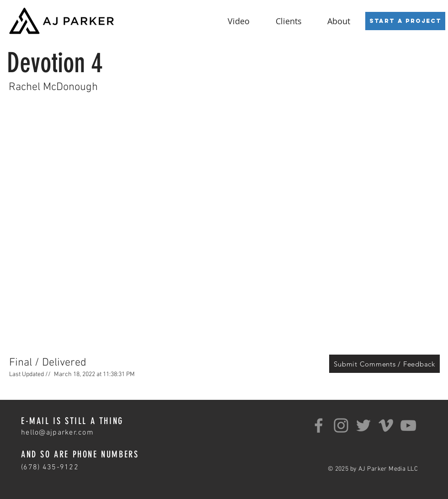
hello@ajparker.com (57, 433)
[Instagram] (341, 425)
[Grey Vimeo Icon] (386, 425)
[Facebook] (319, 425)
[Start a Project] (405, 21)
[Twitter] (363, 425)
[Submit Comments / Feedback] (384, 364)
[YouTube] (408, 425)
